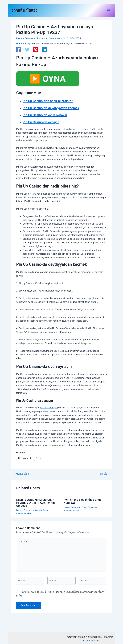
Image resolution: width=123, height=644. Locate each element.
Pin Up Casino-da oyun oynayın (45, 115)
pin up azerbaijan (49, 408)
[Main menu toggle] (108, 10)
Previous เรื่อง (20, 474)
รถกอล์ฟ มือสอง (24, 10)
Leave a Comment (26, 38)
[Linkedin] (44, 50)
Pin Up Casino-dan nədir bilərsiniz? (48, 101)
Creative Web (92, 641)
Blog (36, 510)
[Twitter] (27, 50)
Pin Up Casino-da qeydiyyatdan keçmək (51, 108)
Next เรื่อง (105, 474)
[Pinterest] (36, 50)
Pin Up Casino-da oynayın (41, 122)
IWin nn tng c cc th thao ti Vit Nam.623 (82, 501)
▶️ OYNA (48, 79)
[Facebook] (19, 50)
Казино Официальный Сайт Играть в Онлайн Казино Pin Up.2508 (35, 503)
